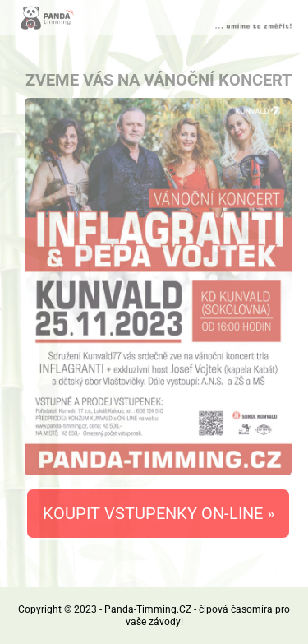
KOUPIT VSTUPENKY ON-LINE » (159, 513)
